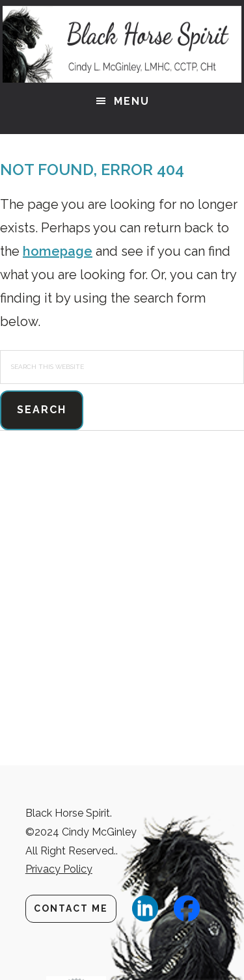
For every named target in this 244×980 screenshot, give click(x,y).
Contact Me (71, 908)
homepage (58, 251)
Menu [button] (132, 101)
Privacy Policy (59, 869)
